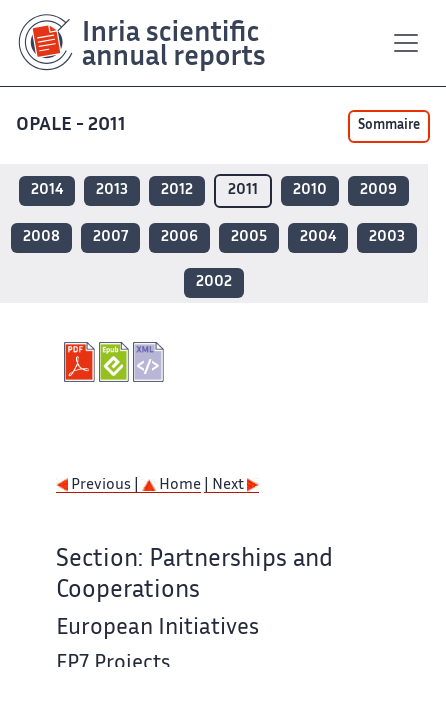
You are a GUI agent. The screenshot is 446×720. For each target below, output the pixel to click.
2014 (47, 190)
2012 (177, 190)
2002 (214, 282)
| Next (231, 485)
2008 (41, 237)
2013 (112, 190)
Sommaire (389, 126)
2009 (378, 190)
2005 (249, 237)
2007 (110, 237)
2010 (310, 190)
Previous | (99, 485)
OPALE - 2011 (71, 125)
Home (171, 485)
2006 (179, 237)
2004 (318, 237)
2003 (387, 237)
